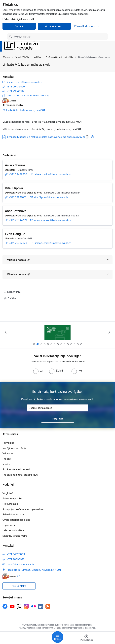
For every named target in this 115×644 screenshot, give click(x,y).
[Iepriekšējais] (6, 332)
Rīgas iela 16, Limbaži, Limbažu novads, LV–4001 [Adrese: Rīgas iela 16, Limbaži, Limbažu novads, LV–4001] (34, 570)
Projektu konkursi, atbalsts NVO (20, 475)
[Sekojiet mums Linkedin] (41, 606)
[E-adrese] (9, 101)
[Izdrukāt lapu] (57, 292)
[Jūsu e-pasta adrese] (58, 408)
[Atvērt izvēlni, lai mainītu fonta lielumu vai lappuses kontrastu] (86, 638)
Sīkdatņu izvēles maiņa (15, 536)
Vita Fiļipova (14, 188)
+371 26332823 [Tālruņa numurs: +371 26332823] (18, 243)
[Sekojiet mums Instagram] (26, 606)
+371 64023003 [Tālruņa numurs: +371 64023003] (16, 554)
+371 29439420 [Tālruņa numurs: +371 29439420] (16, 87)
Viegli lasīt (8, 493)
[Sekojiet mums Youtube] (12, 606)
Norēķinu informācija (14, 448)
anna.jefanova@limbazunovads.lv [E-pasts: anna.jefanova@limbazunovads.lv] (53, 220)
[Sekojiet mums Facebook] (5, 606)
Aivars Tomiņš (15, 165)
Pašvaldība (8, 443)
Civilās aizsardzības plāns (16, 520)
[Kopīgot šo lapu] (57, 298)
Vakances (8, 453)
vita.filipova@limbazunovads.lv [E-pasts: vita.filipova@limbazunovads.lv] (51, 197)
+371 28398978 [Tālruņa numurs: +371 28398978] (16, 559)
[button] (28, 260)
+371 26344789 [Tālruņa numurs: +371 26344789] (18, 220)
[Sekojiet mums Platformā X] (19, 606)
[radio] (38, 371)
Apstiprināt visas (54, 26)
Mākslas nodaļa (18, 274)
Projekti (7, 459)
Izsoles (6, 464)
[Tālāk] (109, 332)
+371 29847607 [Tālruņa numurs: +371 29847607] (15, 91)
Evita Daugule (15, 234)
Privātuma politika (12, 498)
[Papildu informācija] (92, 137)
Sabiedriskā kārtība (13, 514)
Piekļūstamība (10, 504)
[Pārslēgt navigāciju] (58, 637)
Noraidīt (19, 26)
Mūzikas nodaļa (18, 260)
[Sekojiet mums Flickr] (34, 606)
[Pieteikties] (58, 419)
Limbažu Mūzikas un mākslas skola (26, 96)
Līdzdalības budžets (13, 530)
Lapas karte (9, 525)
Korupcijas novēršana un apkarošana (23, 509)
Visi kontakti (19, 586)
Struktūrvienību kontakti (16, 469)
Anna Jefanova (16, 211)
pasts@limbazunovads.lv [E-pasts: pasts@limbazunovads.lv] (20, 564)
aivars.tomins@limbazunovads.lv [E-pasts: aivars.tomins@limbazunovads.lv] (53, 174)
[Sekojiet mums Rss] (48, 606)
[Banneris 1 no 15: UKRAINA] (57, 332)
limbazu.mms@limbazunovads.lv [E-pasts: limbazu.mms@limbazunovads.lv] (25, 82)
